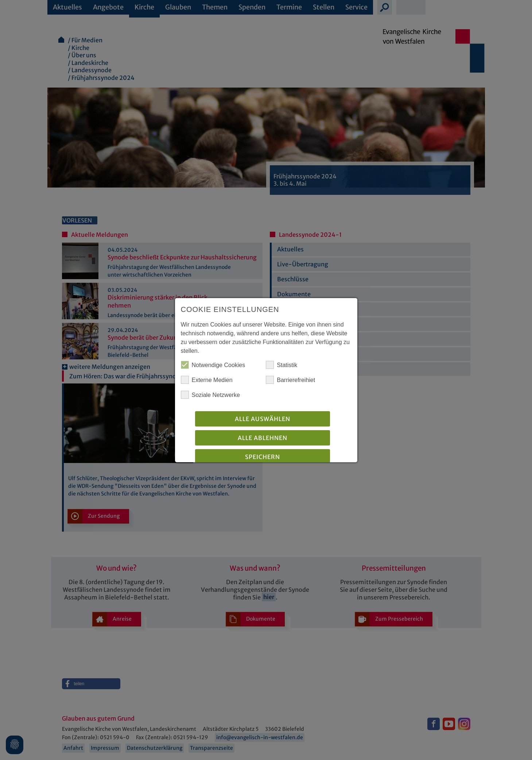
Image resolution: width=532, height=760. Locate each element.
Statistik (281, 365)
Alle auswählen (263, 419)
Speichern (263, 457)
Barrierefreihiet (290, 380)
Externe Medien (207, 380)
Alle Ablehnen (263, 438)
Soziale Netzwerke (211, 395)
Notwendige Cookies (213, 365)
